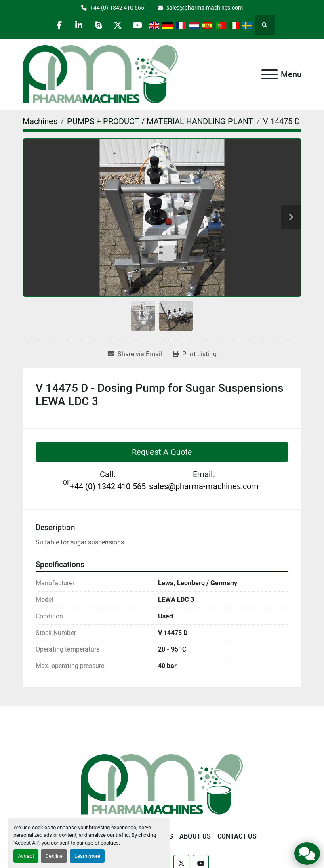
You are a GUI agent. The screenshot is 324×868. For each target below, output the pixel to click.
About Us (195, 836)
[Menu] (269, 74)
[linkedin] (78, 25)
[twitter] (119, 25)
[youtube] (139, 25)
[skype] (98, 25)
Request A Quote (162, 452)
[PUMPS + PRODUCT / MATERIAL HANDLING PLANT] (160, 121)
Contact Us (237, 836)
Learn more (87, 856)
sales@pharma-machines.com (205, 8)
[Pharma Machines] (162, 784)
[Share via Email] (135, 354)
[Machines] (40, 121)
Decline (54, 856)
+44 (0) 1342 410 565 (117, 8)
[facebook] (57, 25)
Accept (26, 856)
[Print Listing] (195, 354)
